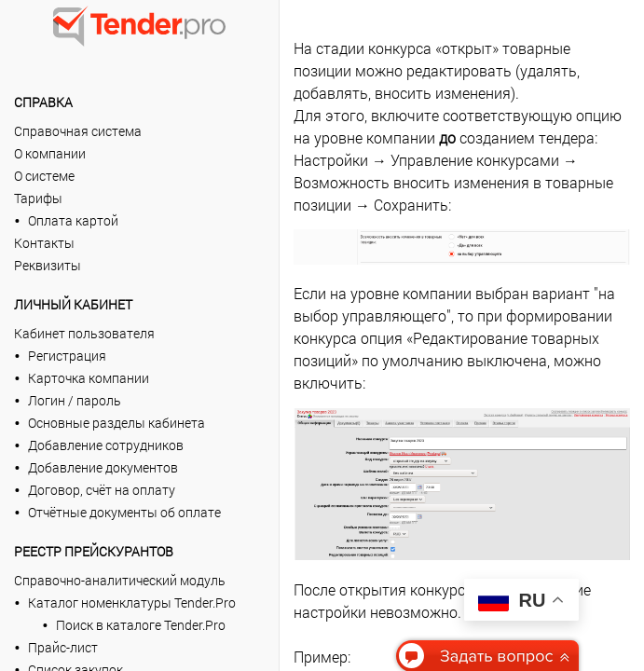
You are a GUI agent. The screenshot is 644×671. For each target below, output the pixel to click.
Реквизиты (48, 265)
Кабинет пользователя (84, 333)
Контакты (44, 243)
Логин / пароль (75, 400)
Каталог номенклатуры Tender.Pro (132, 603)
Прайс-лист (63, 647)
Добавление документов (103, 467)
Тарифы (38, 198)
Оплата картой (73, 220)
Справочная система (78, 131)
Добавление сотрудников (106, 445)
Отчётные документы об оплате (124, 512)
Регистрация (67, 356)
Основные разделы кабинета (116, 423)
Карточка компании (89, 378)
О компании (50, 153)
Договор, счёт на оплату (102, 490)
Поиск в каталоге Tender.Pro (141, 625)
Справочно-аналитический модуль (120, 580)
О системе (44, 176)
